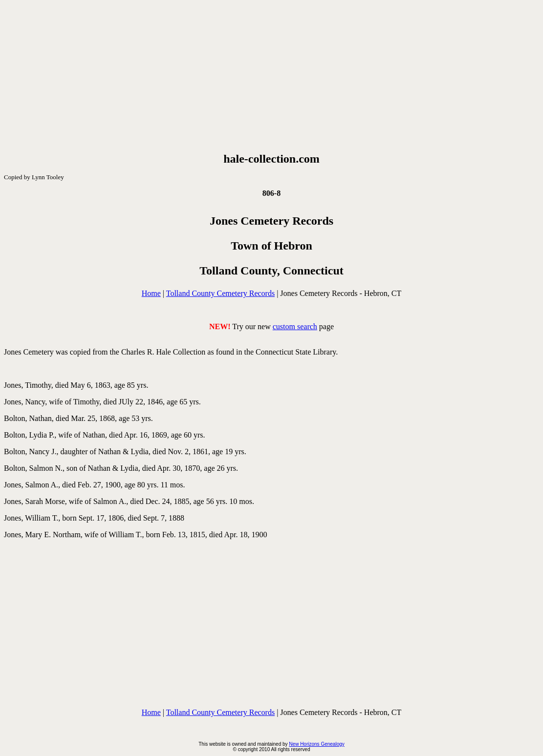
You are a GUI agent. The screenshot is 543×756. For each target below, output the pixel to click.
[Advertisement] (271, 76)
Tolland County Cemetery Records (220, 293)
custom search (295, 326)
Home (151, 293)
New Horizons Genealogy (316, 744)
